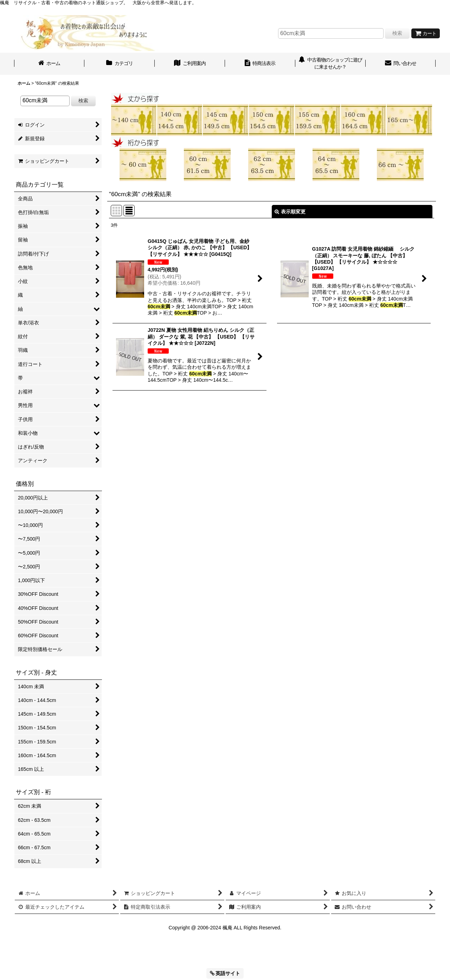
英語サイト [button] (225, 973)
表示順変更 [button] (290, 212)
